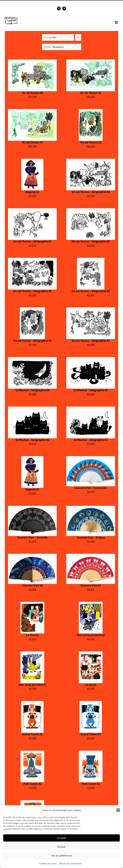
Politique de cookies (48, 863)
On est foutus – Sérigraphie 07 (32, 241)
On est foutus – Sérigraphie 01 (91, 341)
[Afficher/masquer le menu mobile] (117, 22)
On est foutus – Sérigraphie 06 (91, 241)
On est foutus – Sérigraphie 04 (91, 291)
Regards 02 (32, 192)
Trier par (50, 37)
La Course (32, 635)
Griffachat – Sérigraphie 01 (91, 440)
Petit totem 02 (91, 784)
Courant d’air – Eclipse (91, 538)
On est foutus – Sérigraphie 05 (32, 291)
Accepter (61, 838)
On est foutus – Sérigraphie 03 (91, 192)
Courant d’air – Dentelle (32, 538)
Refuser (62, 847)
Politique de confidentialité (70, 863)
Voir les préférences (62, 856)
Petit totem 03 (32, 784)
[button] (118, 810)
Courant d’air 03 (32, 586)
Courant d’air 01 (91, 586)
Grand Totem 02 (32, 734)
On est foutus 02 (91, 142)
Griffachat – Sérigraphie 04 (32, 390)
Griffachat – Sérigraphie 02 (32, 440)
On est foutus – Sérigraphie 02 (32, 341)
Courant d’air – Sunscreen (91, 488)
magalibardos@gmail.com (69, 3)
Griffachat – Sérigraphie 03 (91, 390)
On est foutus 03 (91, 93)
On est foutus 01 (32, 142)
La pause (91, 685)
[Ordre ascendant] (78, 37)
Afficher (54, 47)
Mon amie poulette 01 (32, 685)
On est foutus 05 (32, 93)
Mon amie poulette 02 (91, 635)
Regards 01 (32, 489)
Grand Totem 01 (91, 734)
